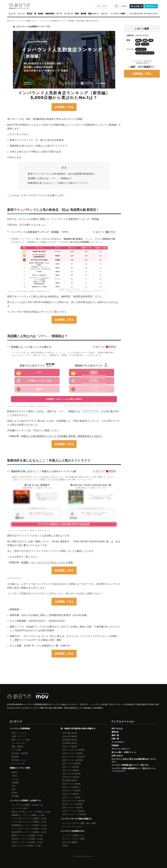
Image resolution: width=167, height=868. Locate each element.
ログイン (124, 6)
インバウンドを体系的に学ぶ (73, 831)
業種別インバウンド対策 (20, 768)
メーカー (15, 779)
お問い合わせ (150, 6)
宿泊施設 (15, 782)
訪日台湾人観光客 (70, 736)
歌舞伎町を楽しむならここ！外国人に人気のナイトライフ (58, 183)
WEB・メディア (18, 736)
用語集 (65, 846)
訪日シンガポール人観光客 (73, 750)
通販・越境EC (17, 746)
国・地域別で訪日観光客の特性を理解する (78, 728)
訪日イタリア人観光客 (72, 791)
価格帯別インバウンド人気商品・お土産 (28, 815)
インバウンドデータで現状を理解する (76, 819)
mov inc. (90, 856)
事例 (77, 14)
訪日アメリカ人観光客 (72, 774)
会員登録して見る (64, 107)
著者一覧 (115, 735)
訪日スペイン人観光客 (72, 797)
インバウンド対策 (118, 14)
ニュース (12, 14)
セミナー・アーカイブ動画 (73, 839)
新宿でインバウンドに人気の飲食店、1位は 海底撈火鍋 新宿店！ (62, 174)
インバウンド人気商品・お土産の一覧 (27, 805)
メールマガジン (118, 742)
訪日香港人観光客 (70, 740)
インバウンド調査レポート (73, 835)
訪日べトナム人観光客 (72, 763)
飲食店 (14, 772)
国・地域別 (39, 14)
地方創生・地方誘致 (20, 753)
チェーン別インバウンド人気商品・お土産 (29, 829)
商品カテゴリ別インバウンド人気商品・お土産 (31, 812)
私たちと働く (136, 6)
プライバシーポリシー (121, 749)
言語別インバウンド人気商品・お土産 (27, 839)
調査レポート (94, 14)
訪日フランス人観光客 (72, 784)
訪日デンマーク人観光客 (73, 804)
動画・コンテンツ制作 (21, 740)
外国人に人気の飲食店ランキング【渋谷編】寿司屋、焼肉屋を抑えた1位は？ (62, 436)
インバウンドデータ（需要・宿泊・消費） (80, 823)
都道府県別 (50, 14)
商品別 (29, 14)
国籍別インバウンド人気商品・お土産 (27, 835)
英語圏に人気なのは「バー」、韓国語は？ (50, 178)
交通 (13, 789)
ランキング (68, 14)
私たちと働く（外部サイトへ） (124, 752)
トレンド (21, 14)
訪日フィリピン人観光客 (73, 760)
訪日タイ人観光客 (70, 746)
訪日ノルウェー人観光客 (73, 807)
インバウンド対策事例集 (20, 728)
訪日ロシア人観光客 (71, 794)
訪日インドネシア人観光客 (73, 757)
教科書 (83, 14)
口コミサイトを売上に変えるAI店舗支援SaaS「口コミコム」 (134, 760)
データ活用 (16, 750)
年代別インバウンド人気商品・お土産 (27, 842)
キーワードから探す (20, 808)
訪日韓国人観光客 (70, 743)
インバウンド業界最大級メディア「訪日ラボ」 (131, 765)
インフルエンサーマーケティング (143, 14)
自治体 (14, 793)
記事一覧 (115, 739)
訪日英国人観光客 (70, 780)
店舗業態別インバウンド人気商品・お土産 (29, 825)
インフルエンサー (19, 743)
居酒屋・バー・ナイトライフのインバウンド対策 (47, 562)
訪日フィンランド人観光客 (73, 811)
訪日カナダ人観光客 (71, 777)
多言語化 (15, 757)
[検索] (117, 6)
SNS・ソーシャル (19, 733)
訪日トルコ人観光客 (71, 770)
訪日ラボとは (117, 728)
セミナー (105, 14)
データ (59, 14)
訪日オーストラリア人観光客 (74, 814)
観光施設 (15, 796)
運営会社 (115, 732)
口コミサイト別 (18, 763)
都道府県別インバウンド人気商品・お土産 (29, 832)
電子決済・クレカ (19, 760)
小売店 (14, 776)
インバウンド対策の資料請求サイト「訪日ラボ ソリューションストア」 (134, 770)
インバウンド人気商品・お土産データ (25, 800)
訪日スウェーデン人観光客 (73, 801)
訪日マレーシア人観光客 (73, 753)
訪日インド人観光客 (71, 767)
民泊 (13, 786)
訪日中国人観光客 (70, 733)
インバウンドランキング (73, 827)
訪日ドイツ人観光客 (71, 787)
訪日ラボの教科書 (70, 842)
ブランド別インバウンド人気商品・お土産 (29, 822)
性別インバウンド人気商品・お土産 (26, 846)
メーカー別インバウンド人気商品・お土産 (29, 818)
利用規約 (115, 745)
